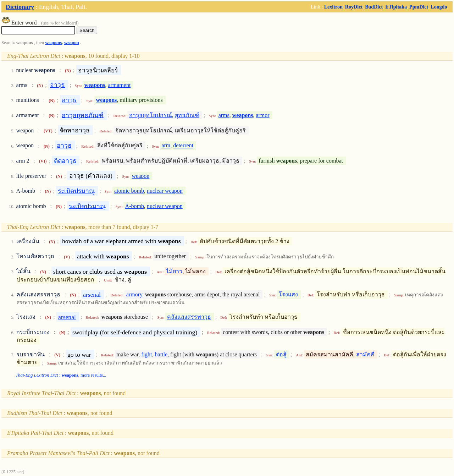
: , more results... (61, 375)
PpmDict (419, 7)
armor (262, 115)
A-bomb (135, 206)
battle (161, 354)
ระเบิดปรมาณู (76, 191)
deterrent (183, 146)
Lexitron (333, 7)
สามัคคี (365, 354)
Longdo (439, 7)
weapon (72, 43)
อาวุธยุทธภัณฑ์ (83, 115)
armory (134, 294)
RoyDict (354, 7)
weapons (53, 43)
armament (119, 85)
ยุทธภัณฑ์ (187, 115)
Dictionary (20, 7)
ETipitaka (396, 7)
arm (166, 146)
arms (224, 115)
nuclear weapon (165, 191)
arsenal (92, 294)
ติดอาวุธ (65, 160)
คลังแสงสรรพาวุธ (189, 317)
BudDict (374, 7)
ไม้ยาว (174, 271)
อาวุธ (57, 85)
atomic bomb (129, 191)
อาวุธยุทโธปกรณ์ (151, 115)
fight (146, 354)
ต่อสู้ (281, 354)
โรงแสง (288, 294)
